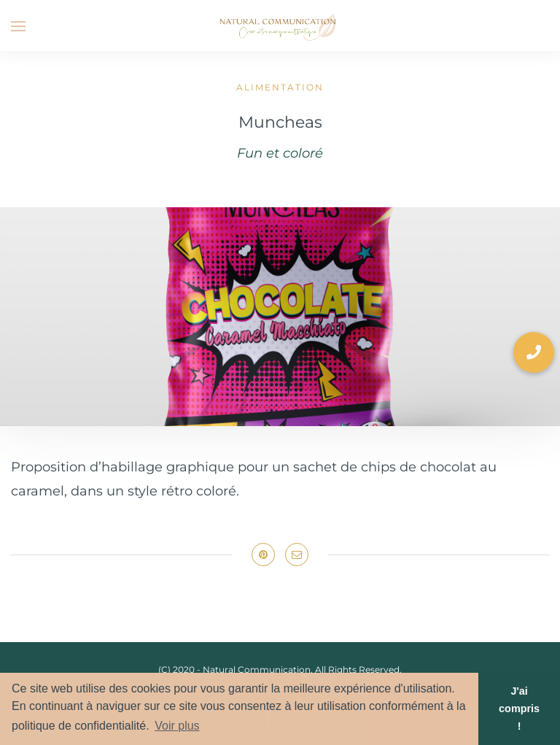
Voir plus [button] (177, 726)
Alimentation (280, 87)
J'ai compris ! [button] (519, 709)
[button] (534, 352)
